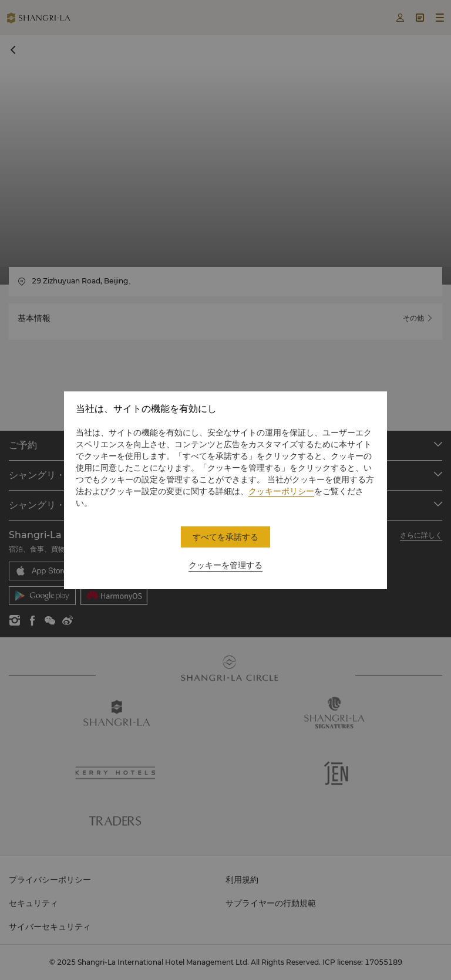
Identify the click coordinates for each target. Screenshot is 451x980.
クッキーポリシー (281, 491)
